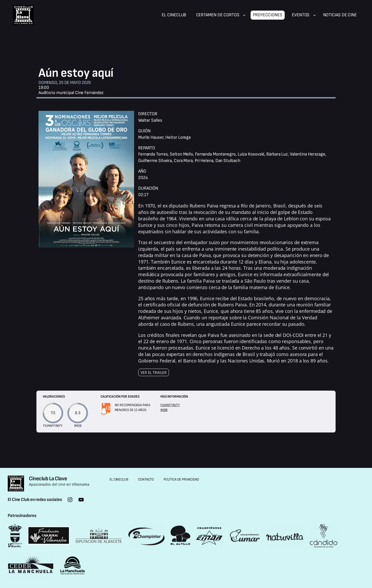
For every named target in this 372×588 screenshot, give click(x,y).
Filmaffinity (170, 405)
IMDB (164, 410)
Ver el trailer (154, 372)
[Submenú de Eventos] (315, 15)
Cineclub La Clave (48, 479)
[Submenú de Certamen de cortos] (244, 15)
